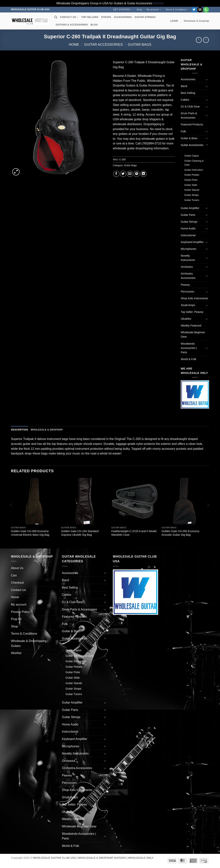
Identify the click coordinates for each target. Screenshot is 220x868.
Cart (14, 575)
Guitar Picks (191, 180)
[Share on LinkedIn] (143, 174)
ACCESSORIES (123, 17)
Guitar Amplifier (190, 208)
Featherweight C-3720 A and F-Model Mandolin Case (134, 533)
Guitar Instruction (194, 170)
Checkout (17, 583)
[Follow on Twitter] (194, 10)
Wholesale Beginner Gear (193, 334)
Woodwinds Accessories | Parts (189, 348)
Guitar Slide (191, 185)
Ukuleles (186, 319)
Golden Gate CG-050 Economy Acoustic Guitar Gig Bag (181, 533)
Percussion (187, 292)
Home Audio (188, 228)
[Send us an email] (200, 10)
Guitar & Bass (189, 138)
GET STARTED (123, 10)
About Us (17, 568)
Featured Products (192, 124)
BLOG (94, 25)
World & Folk (188, 359)
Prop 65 (16, 619)
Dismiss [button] (158, 3)
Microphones (188, 249)
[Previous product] (206, 40)
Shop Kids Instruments (194, 298)
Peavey (185, 285)
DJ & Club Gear (190, 106)
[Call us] (206, 10)
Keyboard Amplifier (192, 242)
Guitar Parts (188, 215)
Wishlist (16, 653)
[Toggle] (207, 79)
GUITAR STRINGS (145, 17)
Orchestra (187, 267)
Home (74, 44)
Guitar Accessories (103, 44)
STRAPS (106, 17)
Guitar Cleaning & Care (194, 163)
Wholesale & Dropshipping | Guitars (30, 643)
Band (184, 86)
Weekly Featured (191, 326)
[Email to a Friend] (130, 174)
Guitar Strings (189, 222)
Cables (185, 100)
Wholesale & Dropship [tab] (47, 430)
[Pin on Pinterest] (137, 174)
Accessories (188, 79)
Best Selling (188, 93)
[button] (174, 21)
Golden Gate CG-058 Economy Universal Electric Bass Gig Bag (30, 533)
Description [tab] (19, 430)
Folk (183, 131)
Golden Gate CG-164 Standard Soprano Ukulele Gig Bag (80, 533)
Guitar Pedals (192, 175)
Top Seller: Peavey (192, 312)
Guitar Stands (192, 190)
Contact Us (18, 590)
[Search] (56, 17)
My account (154, 10)
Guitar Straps (192, 195)
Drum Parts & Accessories (189, 115)
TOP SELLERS (90, 17)
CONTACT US (69, 17)
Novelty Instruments (188, 258)
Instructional (188, 235)
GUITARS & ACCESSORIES (72, 25)
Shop (139, 10)
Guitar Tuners (192, 200)
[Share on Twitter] (123, 174)
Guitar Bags (139, 44)
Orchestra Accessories (188, 276)
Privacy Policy (20, 612)
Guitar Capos (192, 156)
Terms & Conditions (177, 10)
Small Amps (188, 305)
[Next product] (199, 40)
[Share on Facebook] (116, 174)
